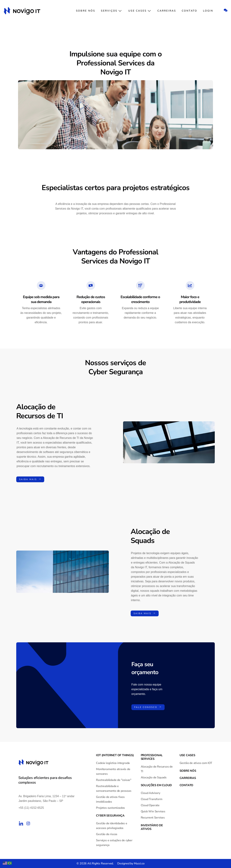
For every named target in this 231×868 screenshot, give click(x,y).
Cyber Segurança (110, 816)
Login (208, 11)
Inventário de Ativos (152, 827)
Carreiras (167, 11)
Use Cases (140, 11)
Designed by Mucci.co (131, 863)
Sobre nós (87, 11)
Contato (190, 11)
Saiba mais (30, 479)
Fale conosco (148, 707)
